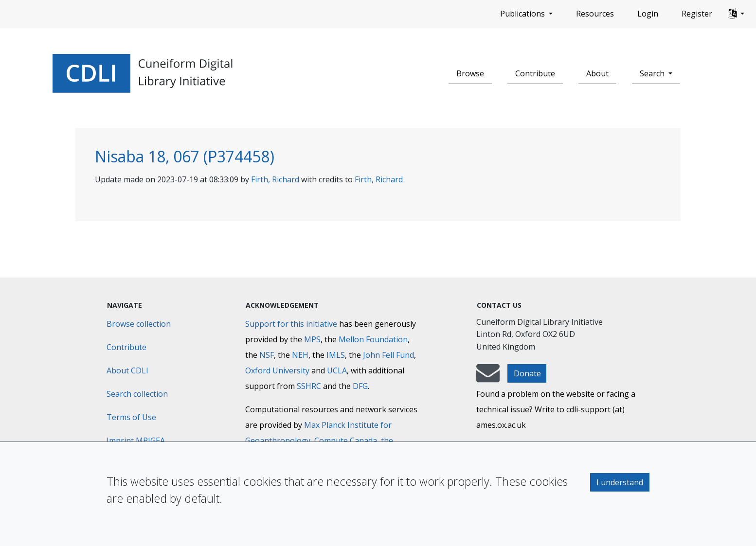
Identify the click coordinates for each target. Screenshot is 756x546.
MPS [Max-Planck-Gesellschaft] (312, 339)
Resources (595, 14)
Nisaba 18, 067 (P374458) (185, 156)
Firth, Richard (275, 179)
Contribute (535, 73)
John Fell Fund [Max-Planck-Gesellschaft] (388, 355)
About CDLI (127, 370)
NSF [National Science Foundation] (267, 355)
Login (648, 14)
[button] (736, 14)
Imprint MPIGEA (136, 440)
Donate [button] (527, 373)
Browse (470, 73)
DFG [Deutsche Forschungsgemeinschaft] (360, 386)
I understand (620, 482)
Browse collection (139, 324)
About (597, 73)
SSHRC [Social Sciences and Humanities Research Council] (309, 386)
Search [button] (653, 73)
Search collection (137, 394)
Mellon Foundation (373, 339)
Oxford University (277, 370)
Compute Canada (346, 440)
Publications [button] (523, 14)
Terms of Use (131, 417)
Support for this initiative (291, 324)
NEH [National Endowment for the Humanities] (300, 355)
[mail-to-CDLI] (488, 378)
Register (697, 14)
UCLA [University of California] (337, 370)
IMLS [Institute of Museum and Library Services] (336, 355)
